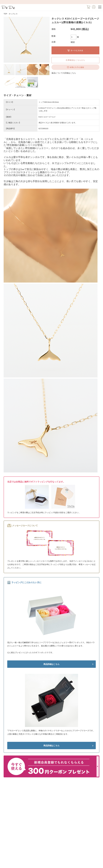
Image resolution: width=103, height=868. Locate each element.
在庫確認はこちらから (75, 60)
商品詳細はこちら (51, 664)
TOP (5, 14)
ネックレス (13, 14)
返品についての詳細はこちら (64, 73)
